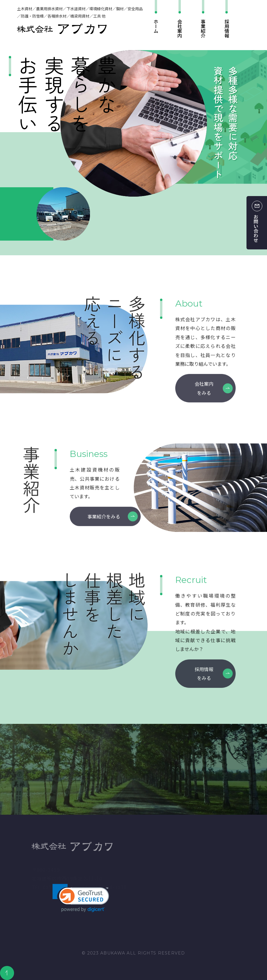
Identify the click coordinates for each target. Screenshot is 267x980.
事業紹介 (203, 28)
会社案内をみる (204, 394)
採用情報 (227, 28)
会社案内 (180, 28)
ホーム (156, 26)
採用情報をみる (204, 679)
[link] (81, 898)
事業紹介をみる (104, 522)
